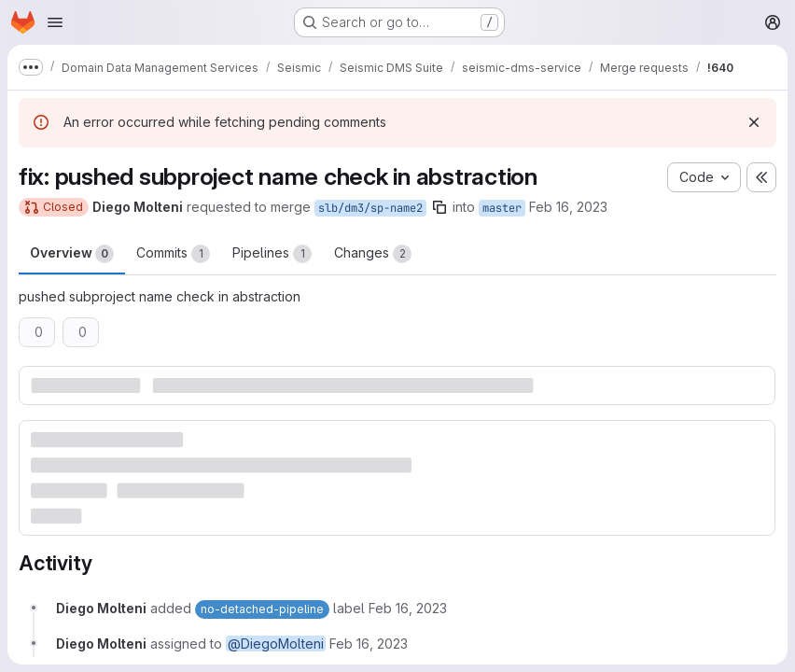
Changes (373, 254)
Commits (173, 254)
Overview (72, 254)
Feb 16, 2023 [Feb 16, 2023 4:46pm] (568, 207)
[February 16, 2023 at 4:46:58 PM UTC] (408, 608)
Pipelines (272, 254)
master (502, 208)
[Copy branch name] (439, 207)
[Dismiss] (754, 122)
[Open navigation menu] (55, 22)
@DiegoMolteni (276, 644)
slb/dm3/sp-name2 (370, 208)
